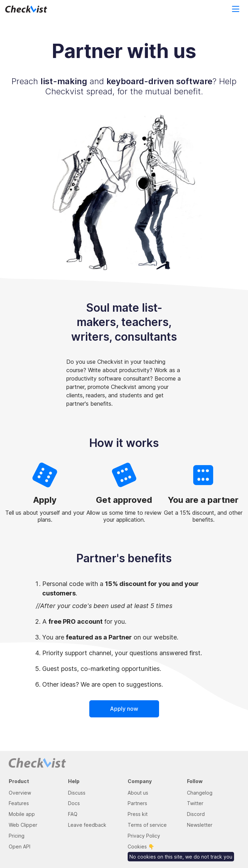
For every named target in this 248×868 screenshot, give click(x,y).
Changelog (200, 793)
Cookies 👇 (141, 847)
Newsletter (200, 825)
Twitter (195, 803)
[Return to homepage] (34, 9)
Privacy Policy (144, 836)
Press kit (138, 814)
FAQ (73, 814)
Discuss (77, 793)
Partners (137, 803)
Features (19, 803)
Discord (196, 814)
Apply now (124, 709)
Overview (20, 793)
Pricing (17, 836)
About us (138, 793)
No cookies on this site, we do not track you (181, 857)
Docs (74, 803)
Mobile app (22, 814)
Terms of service (147, 825)
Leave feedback (87, 825)
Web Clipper (23, 825)
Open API (20, 847)
